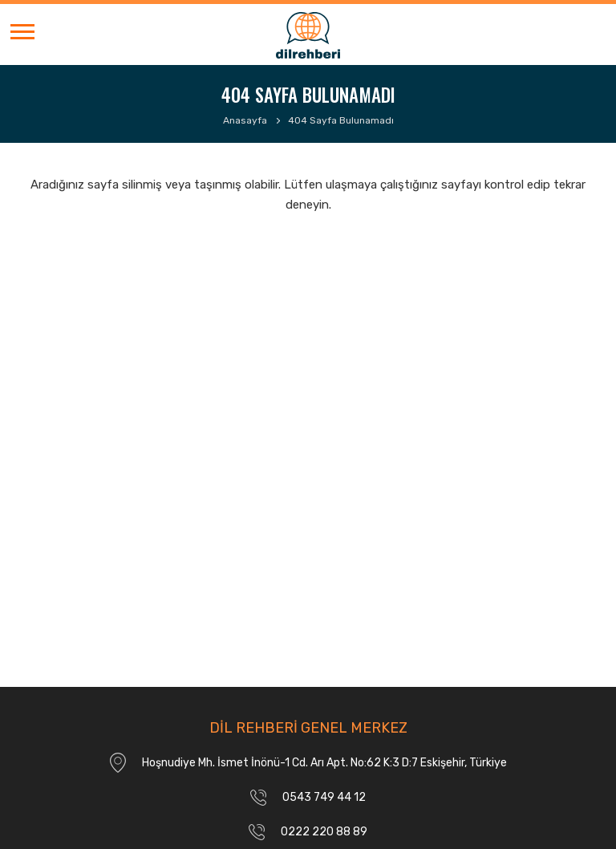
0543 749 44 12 (324, 797)
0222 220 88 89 (324, 832)
